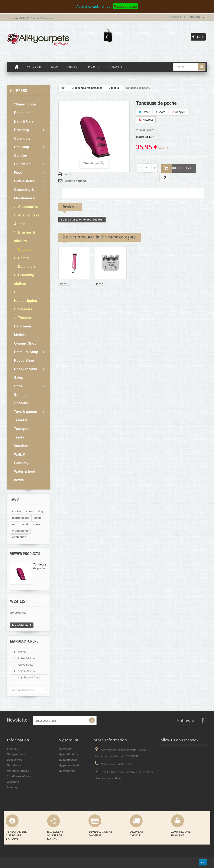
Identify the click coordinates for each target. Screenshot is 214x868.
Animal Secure (26, 671)
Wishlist (19, 601)
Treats (19, 437)
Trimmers (25, 318)
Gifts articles (24, 181)
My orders (65, 749)
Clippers (24, 249)
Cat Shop (22, 147)
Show (19, 386)
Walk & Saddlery (21, 459)
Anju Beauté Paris (29, 677)
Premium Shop (26, 352)
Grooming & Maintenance (24, 194)
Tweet (144, 112)
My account (68, 740)
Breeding (21, 130)
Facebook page (125, 6)
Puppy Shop (24, 360)
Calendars (22, 138)
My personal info (69, 765)
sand (38, 518)
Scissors (25, 309)
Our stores (14, 765)
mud (25, 524)
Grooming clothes (24, 279)
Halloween (22, 326)
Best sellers (15, 760)
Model (140, 137)
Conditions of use (19, 776)
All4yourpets (25, 665)
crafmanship (20, 531)
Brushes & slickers (25, 237)
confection (19, 537)
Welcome (13, 782)
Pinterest (146, 120)
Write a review (145, 130)
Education (22, 164)
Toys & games (25, 412)
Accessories (28, 207)
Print (68, 175)
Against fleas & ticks (27, 220)
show (30, 511)
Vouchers (22, 446)
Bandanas (22, 113)
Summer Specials (21, 399)
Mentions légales (18, 771)
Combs (23, 258)
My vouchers (67, 771)
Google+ (179, 112)
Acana (21, 652)
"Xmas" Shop (25, 104)
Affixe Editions (26, 658)
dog (40, 511)
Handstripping (26, 301)
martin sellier (21, 518)
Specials (12, 749)
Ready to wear (26, 369)
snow (36, 524)
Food (18, 173)
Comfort (21, 156)
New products (16, 754)
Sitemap (12, 787)
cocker (17, 511)
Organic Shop (25, 343)
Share (160, 112)
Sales (19, 378)
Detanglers (26, 267)
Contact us (177, 17)
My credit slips (68, 754)
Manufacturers (24, 641)
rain (15, 524)
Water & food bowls (25, 476)
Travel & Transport (22, 425)
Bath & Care (24, 121)
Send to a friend (75, 181)
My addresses (68, 760)
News (55, 67)
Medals (20, 335)
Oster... (64, 284)
